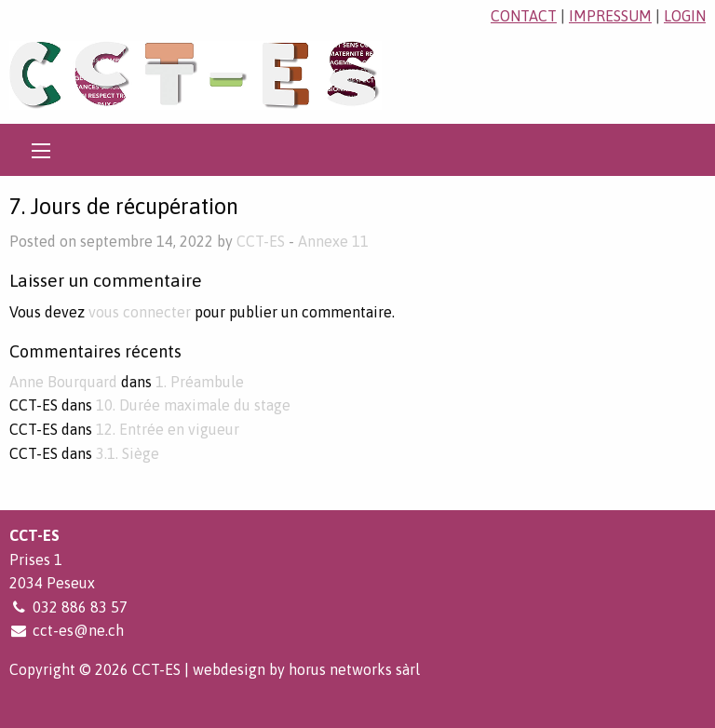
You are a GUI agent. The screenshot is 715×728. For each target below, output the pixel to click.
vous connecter (140, 312)
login (685, 16)
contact (524, 16)
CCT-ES (261, 241)
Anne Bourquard (63, 382)
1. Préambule (200, 382)
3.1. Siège (128, 453)
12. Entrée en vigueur (168, 429)
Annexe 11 (333, 241)
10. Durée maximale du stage (193, 405)
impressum (610, 16)
